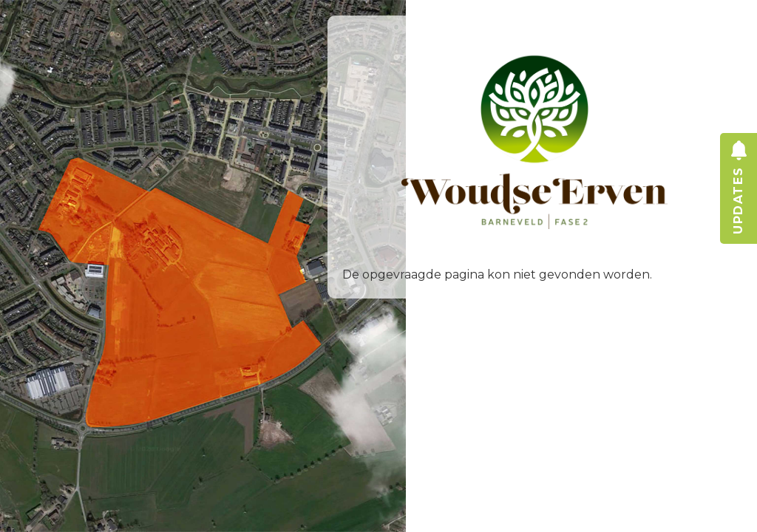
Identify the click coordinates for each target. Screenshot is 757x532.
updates (738, 216)
